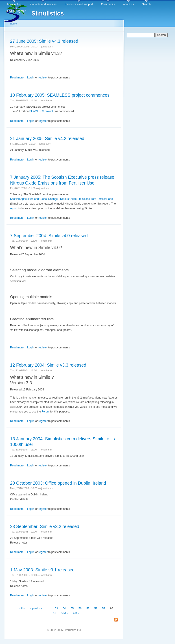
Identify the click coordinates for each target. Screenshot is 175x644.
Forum (46, 412)
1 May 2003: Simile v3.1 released (42, 570)
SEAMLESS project (41, 111)
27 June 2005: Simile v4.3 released (44, 41)
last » (76, 613)
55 (72, 608)
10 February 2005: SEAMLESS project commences (60, 95)
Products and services (43, 4)
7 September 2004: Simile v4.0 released (49, 236)
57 (88, 608)
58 (96, 608)
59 (104, 608)
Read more (17, 78)
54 (64, 608)
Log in (31, 78)
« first (22, 608)
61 (55, 613)
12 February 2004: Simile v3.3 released (48, 365)
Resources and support (79, 4)
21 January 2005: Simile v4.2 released (47, 138)
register (43, 78)
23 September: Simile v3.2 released (45, 526)
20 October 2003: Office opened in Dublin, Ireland (58, 483)
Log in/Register (16, 11)
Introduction (14, 4)
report (14, 208)
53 (56, 608)
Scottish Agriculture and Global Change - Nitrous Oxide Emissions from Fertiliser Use (61, 199)
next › (64, 613)
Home (13, 24)
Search (146, 4)
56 (80, 608)
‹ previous (36, 608)
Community (108, 4)
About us (128, 4)
